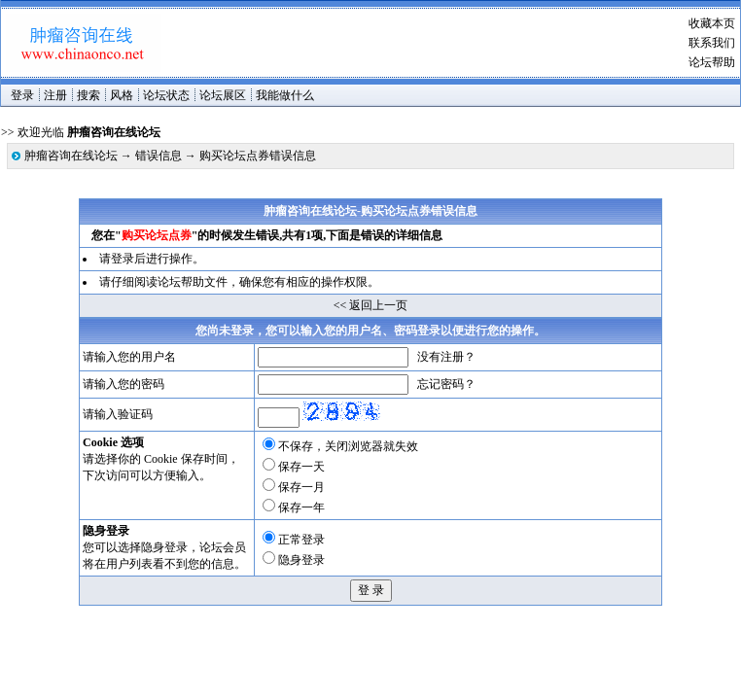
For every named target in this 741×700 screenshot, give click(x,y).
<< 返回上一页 (371, 305)
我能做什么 (285, 95)
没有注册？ (446, 357)
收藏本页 (712, 23)
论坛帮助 (712, 62)
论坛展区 (223, 95)
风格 (122, 95)
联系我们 (712, 43)
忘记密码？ (446, 384)
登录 (22, 95)
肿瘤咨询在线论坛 (71, 156)
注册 (55, 95)
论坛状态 (166, 95)
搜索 (88, 95)
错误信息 (159, 156)
